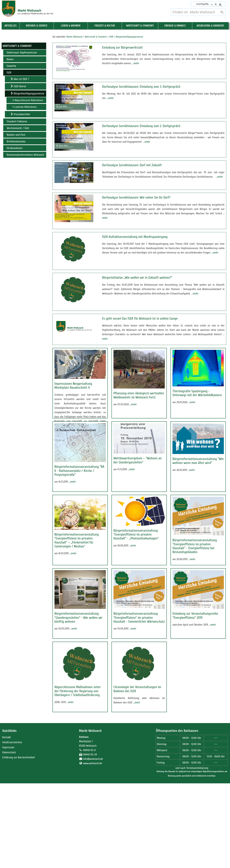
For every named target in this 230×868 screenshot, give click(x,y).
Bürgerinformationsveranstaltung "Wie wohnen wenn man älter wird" (198, 478)
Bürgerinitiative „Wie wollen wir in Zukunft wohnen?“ (137, 278)
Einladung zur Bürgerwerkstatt (122, 48)
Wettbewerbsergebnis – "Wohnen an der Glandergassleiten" (138, 477)
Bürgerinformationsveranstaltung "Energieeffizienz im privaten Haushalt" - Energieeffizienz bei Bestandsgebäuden (195, 580)
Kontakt (7, 822)
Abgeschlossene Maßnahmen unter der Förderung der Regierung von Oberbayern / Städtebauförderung (78, 759)
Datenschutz (9, 837)
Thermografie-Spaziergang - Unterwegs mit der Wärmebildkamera (197, 393)
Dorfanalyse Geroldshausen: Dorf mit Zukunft (132, 165)
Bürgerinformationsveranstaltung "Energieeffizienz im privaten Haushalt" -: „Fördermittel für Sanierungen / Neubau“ (77, 574)
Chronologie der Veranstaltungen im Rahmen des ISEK (137, 757)
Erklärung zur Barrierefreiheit (19, 842)
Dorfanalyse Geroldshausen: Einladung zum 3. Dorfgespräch (141, 87)
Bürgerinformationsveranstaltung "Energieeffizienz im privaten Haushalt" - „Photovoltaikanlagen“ (136, 568)
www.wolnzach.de (93, 848)
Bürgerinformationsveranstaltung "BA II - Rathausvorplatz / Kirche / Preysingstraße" (79, 488)
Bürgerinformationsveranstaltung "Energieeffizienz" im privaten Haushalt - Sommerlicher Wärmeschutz (139, 668)
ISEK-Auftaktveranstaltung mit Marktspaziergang (135, 237)
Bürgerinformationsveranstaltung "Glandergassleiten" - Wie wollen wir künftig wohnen (79, 668)
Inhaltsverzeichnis (12, 827)
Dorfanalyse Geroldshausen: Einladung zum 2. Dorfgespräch (141, 126)
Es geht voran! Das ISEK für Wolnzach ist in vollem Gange (140, 319)
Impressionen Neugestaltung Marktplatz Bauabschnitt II (73, 386)
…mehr (136, 63)
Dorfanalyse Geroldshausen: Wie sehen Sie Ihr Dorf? (136, 198)
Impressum (8, 832)
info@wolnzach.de (93, 844)
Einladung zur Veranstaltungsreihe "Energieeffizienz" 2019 (195, 666)
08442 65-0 (89, 835)
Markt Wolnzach (90, 816)
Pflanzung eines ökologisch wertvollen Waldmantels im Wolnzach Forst (139, 395)
